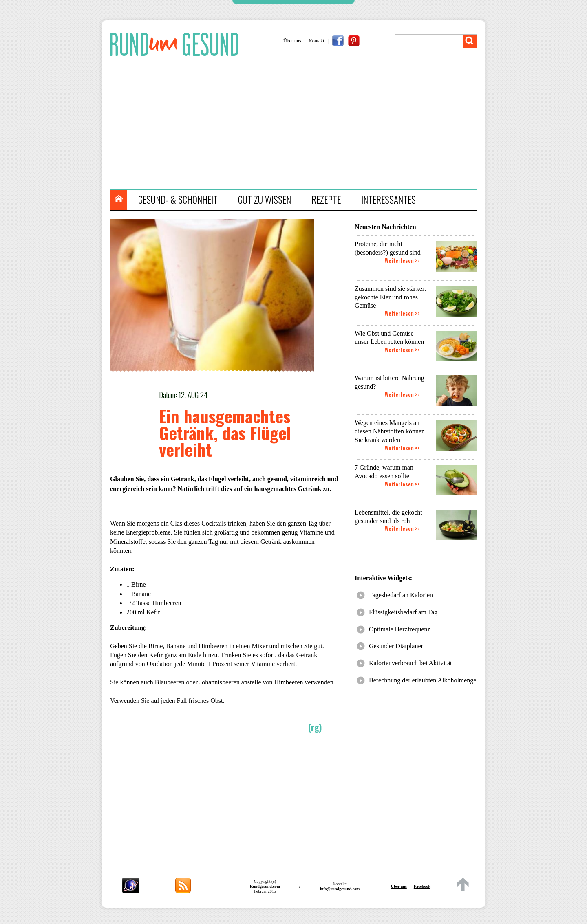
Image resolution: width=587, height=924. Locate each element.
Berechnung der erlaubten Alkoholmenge (423, 680)
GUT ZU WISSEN (265, 200)
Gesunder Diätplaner (396, 646)
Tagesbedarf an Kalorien (401, 595)
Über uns (292, 41)
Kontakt (317, 41)
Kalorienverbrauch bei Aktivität (410, 663)
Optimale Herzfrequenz (400, 629)
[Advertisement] (298, 123)
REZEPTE (326, 200)
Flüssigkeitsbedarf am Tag (403, 612)
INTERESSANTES (388, 200)
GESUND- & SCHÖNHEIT (178, 200)
